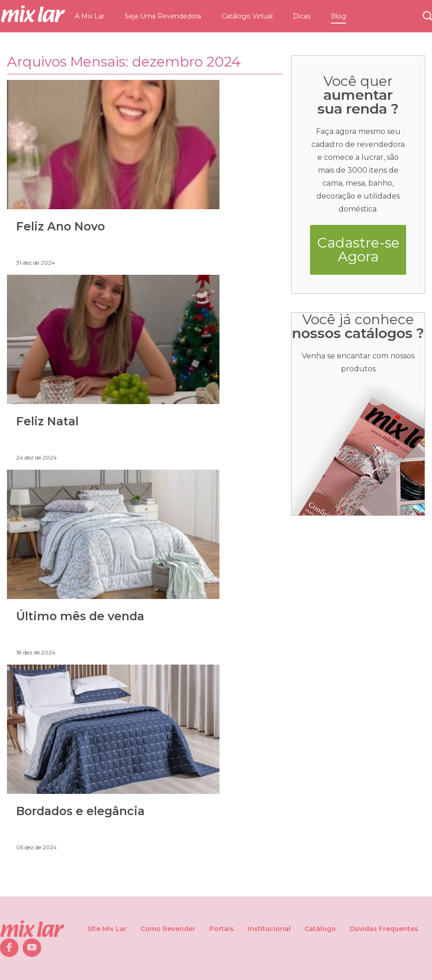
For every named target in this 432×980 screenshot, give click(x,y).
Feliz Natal (47, 421)
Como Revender (168, 929)
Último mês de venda (80, 616)
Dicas (302, 16)
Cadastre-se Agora (358, 250)
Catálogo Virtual (247, 16)
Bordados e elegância (80, 811)
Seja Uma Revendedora (163, 16)
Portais (222, 929)
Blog (338, 16)
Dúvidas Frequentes (384, 929)
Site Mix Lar (107, 929)
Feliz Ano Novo (61, 226)
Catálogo (320, 929)
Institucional (269, 929)
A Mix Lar (90, 16)
